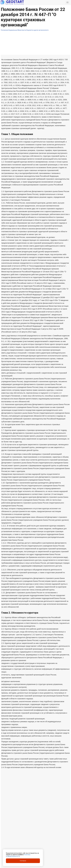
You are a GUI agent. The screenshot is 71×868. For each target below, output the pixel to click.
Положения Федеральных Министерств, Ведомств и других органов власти (25, 30)
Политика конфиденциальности (18, 855)
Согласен (23, 861)
